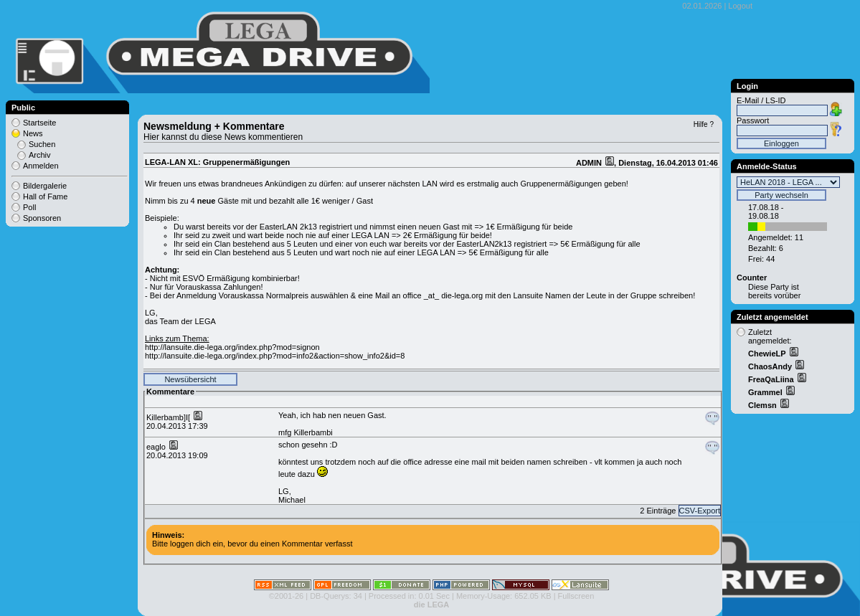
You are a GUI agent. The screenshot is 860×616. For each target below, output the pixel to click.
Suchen (42, 144)
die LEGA (432, 605)
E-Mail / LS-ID (761, 100)
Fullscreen (576, 596)
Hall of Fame (45, 196)
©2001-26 (286, 596)
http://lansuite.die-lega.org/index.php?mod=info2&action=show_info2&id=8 (275, 356)
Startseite (39, 123)
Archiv (40, 155)
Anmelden (41, 166)
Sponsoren (42, 218)
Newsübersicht (190, 379)
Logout (740, 6)
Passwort (753, 120)
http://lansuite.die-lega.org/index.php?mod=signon (232, 347)
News (33, 133)
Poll (29, 207)
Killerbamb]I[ (169, 417)
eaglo (157, 447)
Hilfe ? (704, 124)
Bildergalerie (45, 186)
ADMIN (590, 163)
